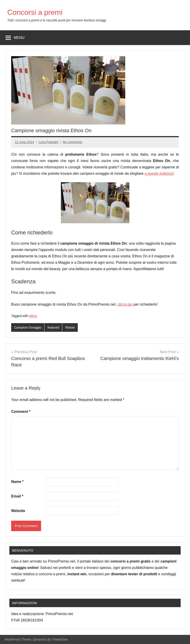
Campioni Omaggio (28, 327)
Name (17, 482)
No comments (73, 142)
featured (53, 327)
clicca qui (125, 304)
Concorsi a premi (35, 12)
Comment (21, 412)
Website (18, 511)
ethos (33, 316)
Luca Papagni (49, 142)
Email (17, 496)
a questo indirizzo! (159, 174)
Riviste (70, 327)
